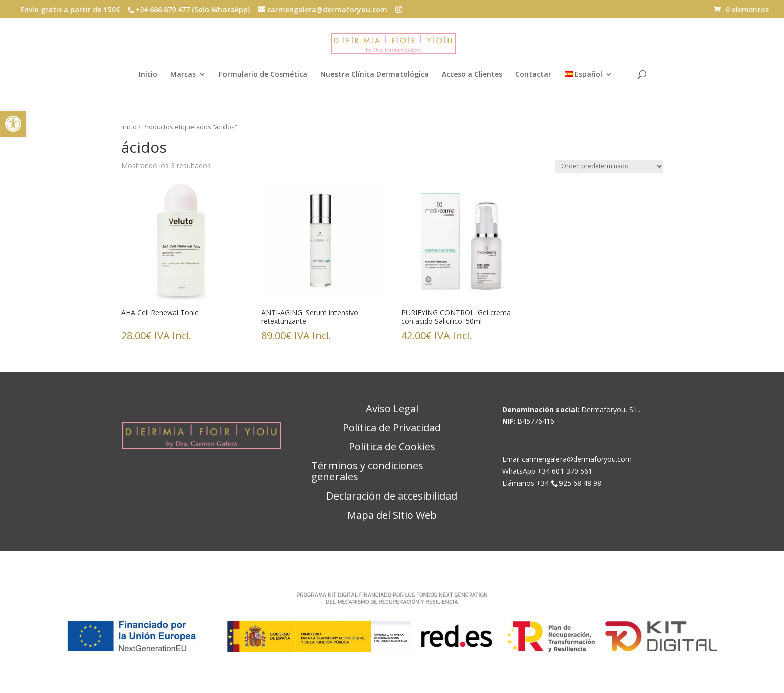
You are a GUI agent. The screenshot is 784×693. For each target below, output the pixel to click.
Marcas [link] (183, 75)
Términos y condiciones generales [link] (367, 472)
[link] (13, 124)
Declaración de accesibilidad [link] (392, 497)
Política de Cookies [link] (392, 447)
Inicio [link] (148, 75)
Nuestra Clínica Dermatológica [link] (375, 75)
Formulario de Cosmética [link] (263, 75)
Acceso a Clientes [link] (472, 75)
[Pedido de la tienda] (609, 167)
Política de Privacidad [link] (392, 428)
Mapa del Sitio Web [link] (392, 516)
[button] (399, 9)
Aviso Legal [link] (392, 409)
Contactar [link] (533, 75)
